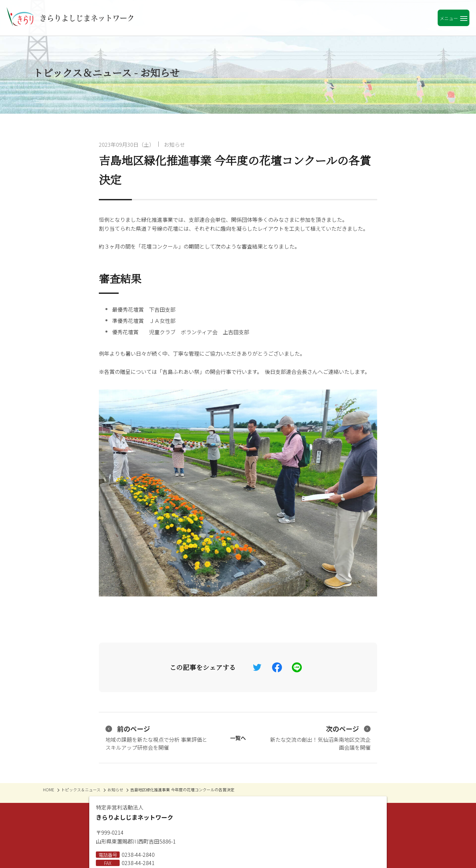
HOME (49, 789)
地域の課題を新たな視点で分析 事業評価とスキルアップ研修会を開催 (156, 738)
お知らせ (175, 144)
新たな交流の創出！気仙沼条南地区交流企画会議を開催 (320, 738)
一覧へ (238, 738)
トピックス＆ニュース (81, 789)
